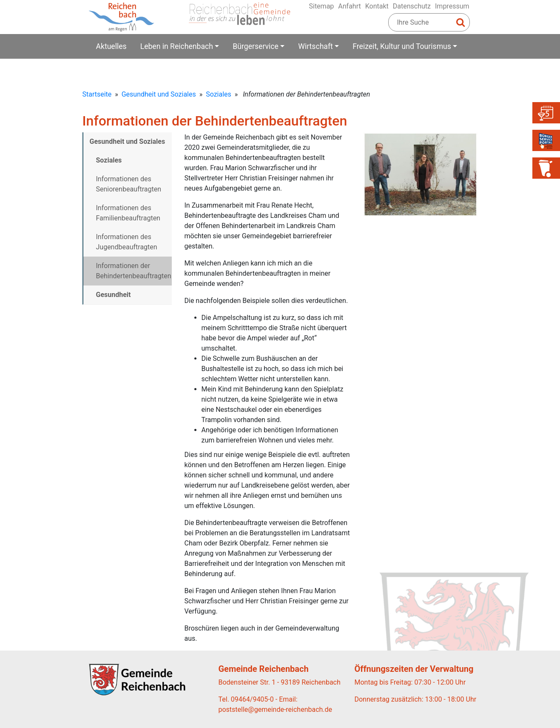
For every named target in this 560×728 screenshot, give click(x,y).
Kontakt (377, 6)
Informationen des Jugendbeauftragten (127, 242)
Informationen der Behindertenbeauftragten (134, 271)
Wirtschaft (315, 46)
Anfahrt (349, 6)
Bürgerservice (256, 46)
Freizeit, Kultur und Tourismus (402, 46)
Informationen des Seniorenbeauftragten (129, 184)
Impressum (452, 6)
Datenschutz (412, 6)
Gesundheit (114, 295)
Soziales (219, 94)
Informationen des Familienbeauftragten (128, 213)
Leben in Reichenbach (177, 46)
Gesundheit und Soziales (159, 94)
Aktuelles (111, 46)
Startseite (97, 94)
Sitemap (321, 6)
